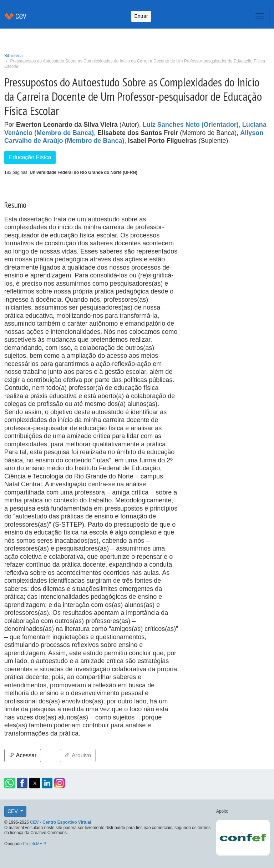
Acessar (23, 755)
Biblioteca (14, 56)
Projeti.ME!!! (34, 844)
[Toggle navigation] (260, 16)
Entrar (141, 16)
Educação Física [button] (30, 157)
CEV (13, 811)
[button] (10, 783)
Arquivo (78, 755)
